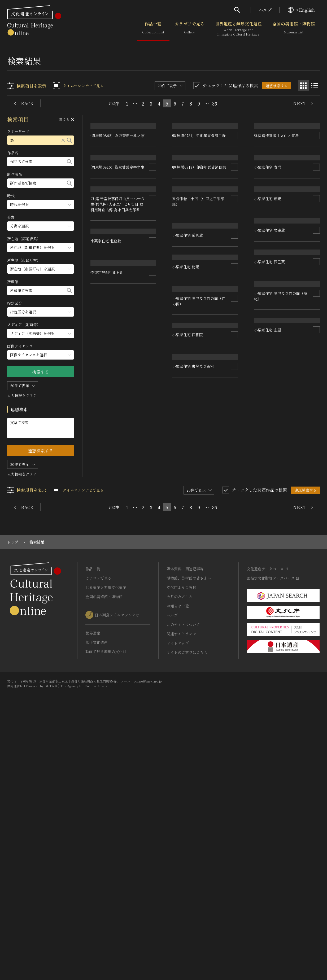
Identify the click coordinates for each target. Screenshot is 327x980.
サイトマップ (178, 903)
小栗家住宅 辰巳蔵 (188, 511)
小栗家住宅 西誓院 (270, 558)
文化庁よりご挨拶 (181, 847)
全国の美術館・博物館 (294, 29)
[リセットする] (63, 140)
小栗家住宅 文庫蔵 (188, 441)
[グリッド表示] (303, 86)
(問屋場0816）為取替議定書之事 (118, 243)
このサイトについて (183, 885)
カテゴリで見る (190, 29)
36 (215, 103)
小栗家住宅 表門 (268, 269)
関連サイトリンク (181, 894)
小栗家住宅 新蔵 (268, 339)
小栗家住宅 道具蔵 (188, 378)
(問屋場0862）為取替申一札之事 (118, 174)
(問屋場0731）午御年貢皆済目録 (199, 174)
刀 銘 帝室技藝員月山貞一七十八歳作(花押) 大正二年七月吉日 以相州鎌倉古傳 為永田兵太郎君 (118, 545)
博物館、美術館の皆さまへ (189, 838)
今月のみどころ (180, 857)
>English (301, 10)
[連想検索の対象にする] (153, 174)
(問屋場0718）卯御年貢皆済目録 (199, 243)
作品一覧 (153, 29)
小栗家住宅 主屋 (104, 627)
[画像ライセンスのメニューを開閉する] (41, 355)
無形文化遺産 (97, 902)
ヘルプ (265, 10)
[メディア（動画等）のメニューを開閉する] (41, 333)
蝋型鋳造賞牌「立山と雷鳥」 (278, 194)
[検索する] (70, 140)
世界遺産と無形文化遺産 (238, 29)
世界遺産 (93, 893)
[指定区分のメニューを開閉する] (41, 312)
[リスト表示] (315, 86)
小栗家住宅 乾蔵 (268, 408)
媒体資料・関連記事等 (185, 829)
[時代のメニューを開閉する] (41, 205)
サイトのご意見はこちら (187, 912)
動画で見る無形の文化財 (106, 912)
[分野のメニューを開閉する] (41, 226)
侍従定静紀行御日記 (189, 725)
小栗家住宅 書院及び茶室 (275, 628)
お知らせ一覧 (178, 866)
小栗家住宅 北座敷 (188, 656)
